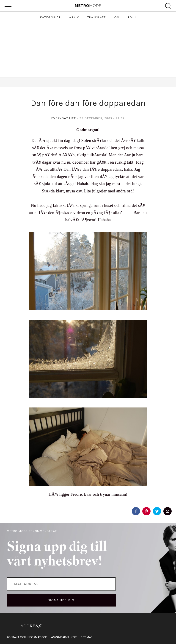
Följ (132, 17)
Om (117, 17)
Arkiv (74, 17)
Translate (97, 17)
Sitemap (87, 637)
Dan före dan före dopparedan (88, 103)
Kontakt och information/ (27, 637)
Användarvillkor (64, 637)
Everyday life (64, 118)
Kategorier (51, 17)
